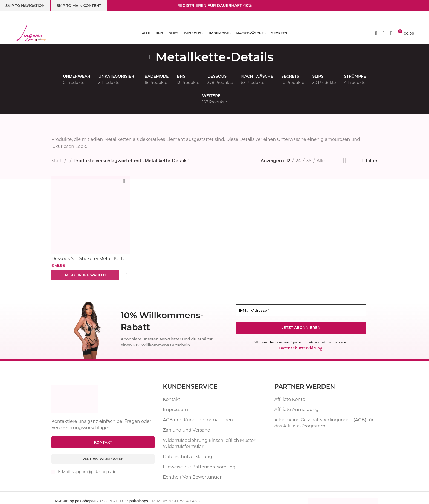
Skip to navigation (25, 5)
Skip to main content (79, 5)
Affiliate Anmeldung (296, 404)
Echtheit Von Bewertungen (193, 472)
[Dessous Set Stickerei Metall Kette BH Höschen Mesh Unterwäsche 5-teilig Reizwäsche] (90, 214)
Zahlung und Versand (187, 425)
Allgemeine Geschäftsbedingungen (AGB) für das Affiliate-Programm (324, 417)
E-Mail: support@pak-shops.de (87, 467)
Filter (372, 161)
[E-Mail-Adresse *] (301, 305)
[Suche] (391, 33)
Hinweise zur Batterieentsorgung (199, 461)
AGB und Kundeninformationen (198, 414)
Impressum (175, 404)
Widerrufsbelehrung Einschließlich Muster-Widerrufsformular (210, 438)
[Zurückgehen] (149, 57)
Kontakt (172, 394)
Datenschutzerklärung (301, 343)
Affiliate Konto (290, 394)
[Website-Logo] (31, 33)
